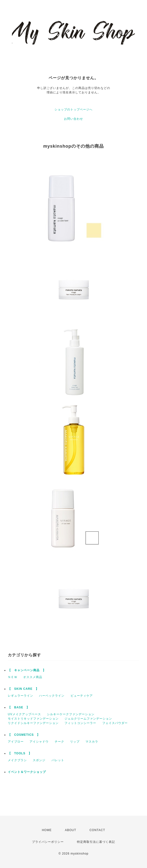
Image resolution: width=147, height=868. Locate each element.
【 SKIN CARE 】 (23, 689)
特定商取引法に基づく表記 (96, 842)
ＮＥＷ (13, 677)
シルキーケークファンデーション (71, 714)
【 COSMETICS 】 (24, 735)
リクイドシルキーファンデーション (33, 723)
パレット (58, 760)
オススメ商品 (33, 677)
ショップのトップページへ (73, 110)
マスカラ (92, 742)
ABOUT (71, 830)
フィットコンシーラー (80, 723)
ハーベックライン (52, 696)
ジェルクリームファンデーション (88, 719)
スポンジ (39, 760)
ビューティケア (82, 696)
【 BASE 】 (19, 707)
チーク (59, 742)
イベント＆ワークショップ (27, 772)
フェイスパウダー (115, 723)
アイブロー (16, 742)
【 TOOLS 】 (20, 753)
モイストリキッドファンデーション (33, 719)
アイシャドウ (39, 742)
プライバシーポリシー (48, 842)
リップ (75, 742)
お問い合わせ (73, 119)
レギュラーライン (21, 696)
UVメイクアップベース (24, 714)
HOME (47, 830)
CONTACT (97, 830)
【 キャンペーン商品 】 (27, 670)
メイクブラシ (17, 760)
